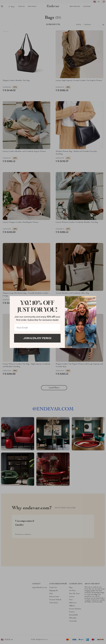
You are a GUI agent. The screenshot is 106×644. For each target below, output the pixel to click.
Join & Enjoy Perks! (37, 338)
